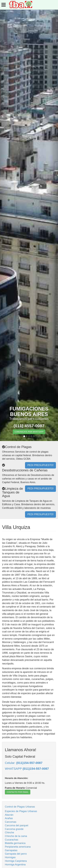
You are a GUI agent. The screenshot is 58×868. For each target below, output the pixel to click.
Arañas (9, 818)
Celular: (24, 763)
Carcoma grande (14, 829)
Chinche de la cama (16, 836)
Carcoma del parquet (17, 825)
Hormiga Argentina (15, 865)
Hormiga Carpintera (16, 861)
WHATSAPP (27, 769)
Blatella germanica (15, 843)
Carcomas (11, 822)
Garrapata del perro (16, 854)
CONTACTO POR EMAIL (18, 792)
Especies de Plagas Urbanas (21, 811)
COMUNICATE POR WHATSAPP (29, 432)
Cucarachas (12, 840)
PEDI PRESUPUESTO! (40, 514)
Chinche (9, 833)
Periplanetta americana (18, 847)
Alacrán (9, 815)
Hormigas (10, 857)
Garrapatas (11, 850)
